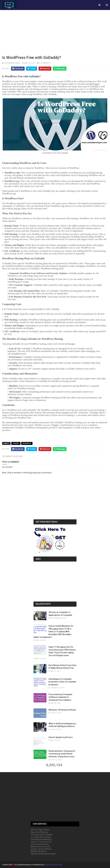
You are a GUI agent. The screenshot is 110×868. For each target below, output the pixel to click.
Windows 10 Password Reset (62, 710)
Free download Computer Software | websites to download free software (61, 697)
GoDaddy (16, 443)
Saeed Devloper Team (53, 865)
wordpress (27, 443)
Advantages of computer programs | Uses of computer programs (62, 682)
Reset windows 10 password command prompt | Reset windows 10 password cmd (62, 754)
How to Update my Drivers (61, 737)
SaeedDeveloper (24, 865)
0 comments (45, 63)
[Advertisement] (55, 32)
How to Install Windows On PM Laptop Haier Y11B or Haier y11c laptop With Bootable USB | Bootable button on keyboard (53, 632)
